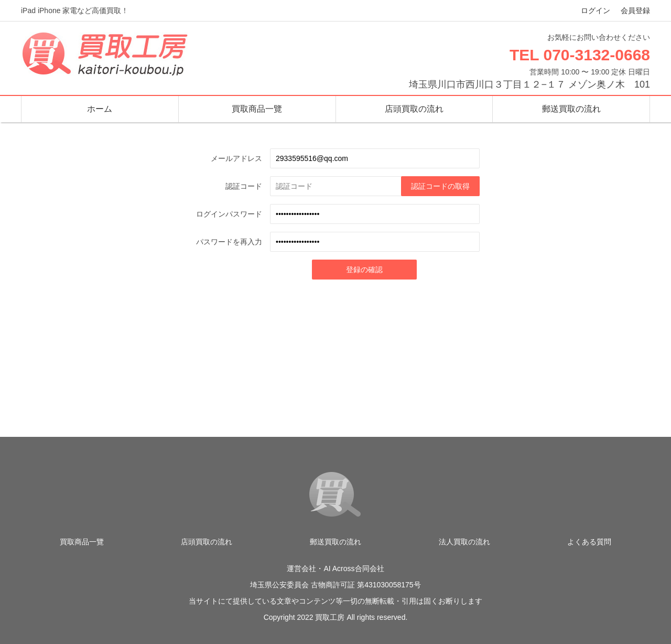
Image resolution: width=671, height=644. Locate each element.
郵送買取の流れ (571, 109)
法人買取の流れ (464, 542)
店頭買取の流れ (414, 109)
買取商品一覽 (257, 109)
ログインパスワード (229, 214)
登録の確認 (364, 270)
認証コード (244, 186)
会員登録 (635, 10)
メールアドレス (236, 158)
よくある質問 (589, 542)
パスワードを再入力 (229, 242)
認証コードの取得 (440, 186)
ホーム (100, 109)
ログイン (596, 10)
